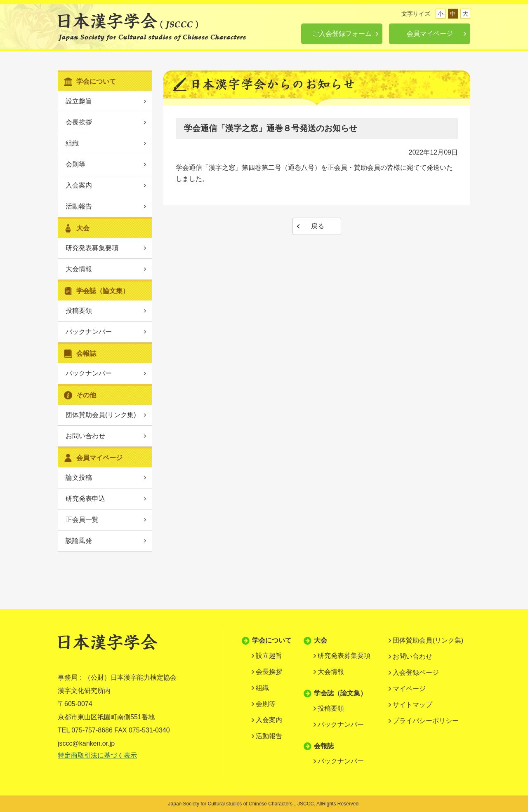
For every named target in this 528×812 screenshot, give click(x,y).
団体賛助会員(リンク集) (101, 415)
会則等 (75, 164)
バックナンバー (89, 332)
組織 (72, 143)
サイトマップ (412, 705)
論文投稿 (79, 478)
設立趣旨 (79, 101)
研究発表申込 (85, 499)
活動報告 (79, 206)
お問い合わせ (85, 436)
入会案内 (79, 185)
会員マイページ (430, 34)
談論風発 (79, 541)
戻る (318, 226)
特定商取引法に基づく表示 (97, 755)
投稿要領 (79, 311)
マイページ (409, 689)
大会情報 (79, 269)
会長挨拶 (79, 122)
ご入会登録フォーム (342, 34)
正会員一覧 (82, 520)
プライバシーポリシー (426, 721)
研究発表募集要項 (92, 248)
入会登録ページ (416, 672)
